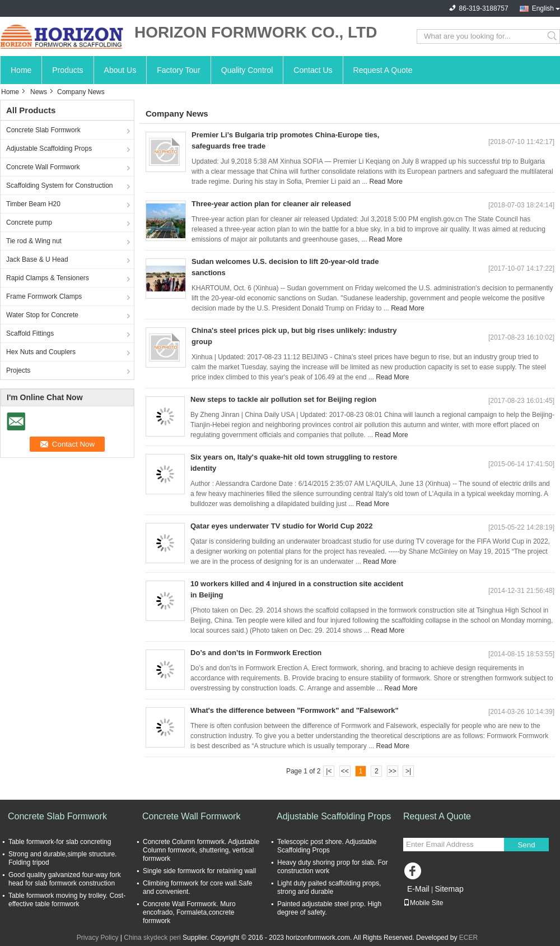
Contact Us (313, 70)
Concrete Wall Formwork (43, 167)
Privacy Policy (98, 938)
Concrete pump (29, 222)
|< (329, 771)
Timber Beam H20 (33, 204)
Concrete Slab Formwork (43, 130)
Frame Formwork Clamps (44, 296)
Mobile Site (423, 903)
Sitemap (449, 889)
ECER (468, 938)
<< (345, 771)
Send (526, 845)
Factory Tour (179, 70)
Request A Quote (383, 70)
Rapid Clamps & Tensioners (48, 278)
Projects (18, 370)
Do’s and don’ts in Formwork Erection (256, 653)
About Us (120, 70)
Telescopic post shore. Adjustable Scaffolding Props (327, 846)
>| (408, 771)
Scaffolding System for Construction (60, 186)
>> (393, 771)
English (543, 8)
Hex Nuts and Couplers (41, 352)
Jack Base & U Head (37, 259)
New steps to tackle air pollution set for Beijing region (283, 399)
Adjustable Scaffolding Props (49, 149)
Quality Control (247, 70)
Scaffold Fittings (30, 333)
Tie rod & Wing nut (34, 241)
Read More (386, 182)
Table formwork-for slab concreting (60, 842)
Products (67, 70)
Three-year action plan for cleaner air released (271, 204)
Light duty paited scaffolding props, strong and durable (329, 887)
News (39, 92)
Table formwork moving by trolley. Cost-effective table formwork (67, 900)
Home (21, 70)
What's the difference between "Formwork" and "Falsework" (295, 710)
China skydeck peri (152, 938)
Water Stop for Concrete (42, 315)
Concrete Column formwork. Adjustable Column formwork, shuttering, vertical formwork (201, 850)
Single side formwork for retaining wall (199, 871)
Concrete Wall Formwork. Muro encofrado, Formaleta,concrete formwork (189, 912)
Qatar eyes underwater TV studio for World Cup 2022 (282, 526)
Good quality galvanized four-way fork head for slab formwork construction (65, 879)
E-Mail (418, 889)
